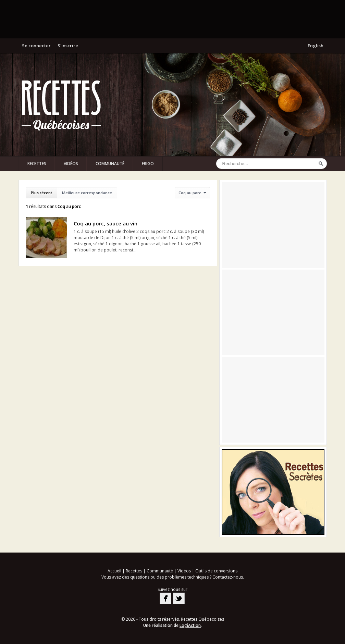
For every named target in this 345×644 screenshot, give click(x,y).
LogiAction (190, 625)
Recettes (37, 164)
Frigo (148, 164)
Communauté (110, 164)
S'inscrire (68, 46)
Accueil (114, 571)
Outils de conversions (216, 571)
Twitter (179, 598)
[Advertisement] (173, 19)
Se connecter (36, 46)
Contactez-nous (228, 577)
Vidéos (71, 164)
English (316, 46)
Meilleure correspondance (87, 193)
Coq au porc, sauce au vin (106, 223)
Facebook (165, 598)
